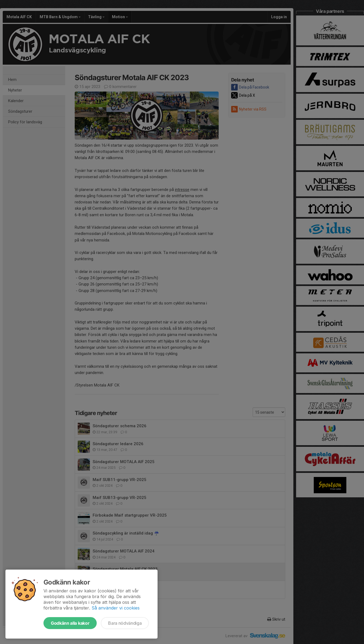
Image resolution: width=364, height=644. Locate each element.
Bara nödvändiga (125, 623)
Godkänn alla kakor (70, 623)
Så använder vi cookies (116, 608)
